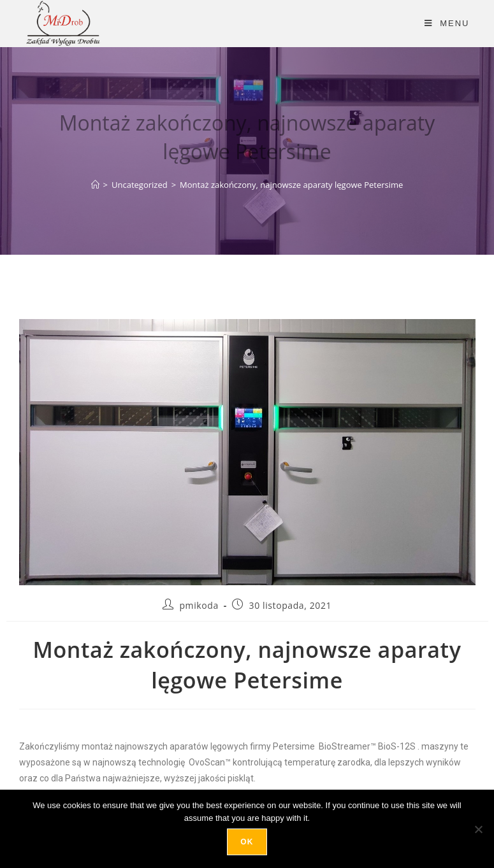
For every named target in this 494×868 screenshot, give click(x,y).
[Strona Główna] (95, 185)
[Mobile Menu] (447, 23)
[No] (478, 829)
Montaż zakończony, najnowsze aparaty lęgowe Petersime (291, 185)
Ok (247, 842)
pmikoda (199, 605)
